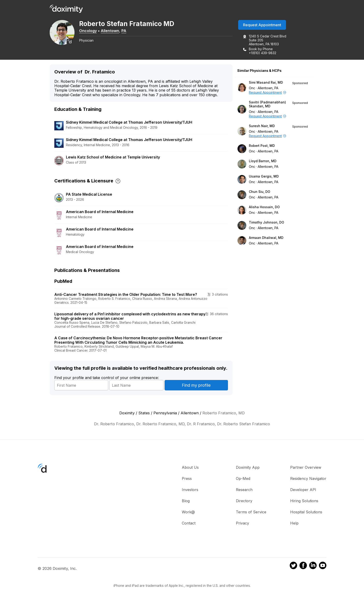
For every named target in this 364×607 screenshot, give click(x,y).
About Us (190, 468)
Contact (189, 523)
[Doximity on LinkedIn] (313, 567)
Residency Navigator (308, 479)
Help (294, 523)
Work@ (188, 512)
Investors (190, 490)
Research (244, 490)
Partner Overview (306, 468)
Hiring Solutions (304, 501)
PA (127, 31)
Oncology (91, 31)
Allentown (113, 31)
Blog (186, 501)
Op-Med (243, 479)
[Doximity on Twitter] (293, 567)
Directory (244, 501)
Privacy (242, 523)
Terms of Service (251, 512)
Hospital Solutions (306, 512)
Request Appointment (262, 25)
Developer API (303, 490)
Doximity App (248, 468)
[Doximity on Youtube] (323, 567)
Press (187, 479)
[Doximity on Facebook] (303, 567)
